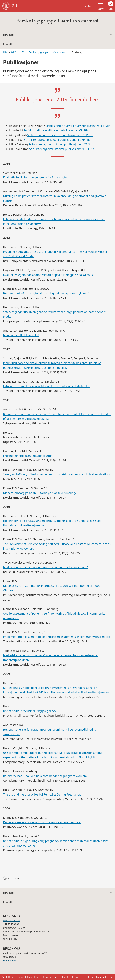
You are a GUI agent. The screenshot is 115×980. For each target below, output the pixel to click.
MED (14, 52)
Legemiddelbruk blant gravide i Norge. (28, 456)
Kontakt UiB (8, 977)
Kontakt (8, 44)
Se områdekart (11, 961)
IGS (23, 52)
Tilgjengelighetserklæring (100, 977)
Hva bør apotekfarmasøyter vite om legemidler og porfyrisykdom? (46, 293)
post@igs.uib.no (11, 920)
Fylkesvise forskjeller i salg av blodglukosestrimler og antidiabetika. (46, 386)
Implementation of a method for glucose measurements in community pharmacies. (57, 637)
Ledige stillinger (25, 977)
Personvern (78, 977)
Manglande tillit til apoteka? (21, 335)
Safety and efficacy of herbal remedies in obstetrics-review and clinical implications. (57, 474)
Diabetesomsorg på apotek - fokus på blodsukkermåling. (39, 493)
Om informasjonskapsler (57, 977)
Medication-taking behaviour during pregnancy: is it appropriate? (45, 567)
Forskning (9, 35)
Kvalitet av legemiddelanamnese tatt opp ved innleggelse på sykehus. (48, 275)
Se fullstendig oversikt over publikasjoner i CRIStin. (78, 126)
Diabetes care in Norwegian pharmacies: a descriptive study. (42, 822)
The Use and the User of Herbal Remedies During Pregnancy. (42, 794)
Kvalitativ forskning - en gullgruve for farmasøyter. (36, 177)
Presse (39, 977)
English (88, 6)
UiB (5, 52)
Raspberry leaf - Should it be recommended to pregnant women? (45, 776)
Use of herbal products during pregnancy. (30, 711)
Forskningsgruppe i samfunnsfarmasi (57, 21)
